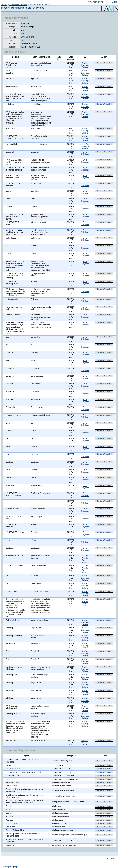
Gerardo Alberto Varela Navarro (85, 559)
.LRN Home (111, 859)
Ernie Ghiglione (27, 37)
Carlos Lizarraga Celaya (85, 65)
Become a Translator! (104, 63)
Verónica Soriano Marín (85, 743)
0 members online (96, 2)
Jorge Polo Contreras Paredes (85, 146)
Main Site (4, 4)
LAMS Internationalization (18, 4)
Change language (11, 867)
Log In (114, 2)
